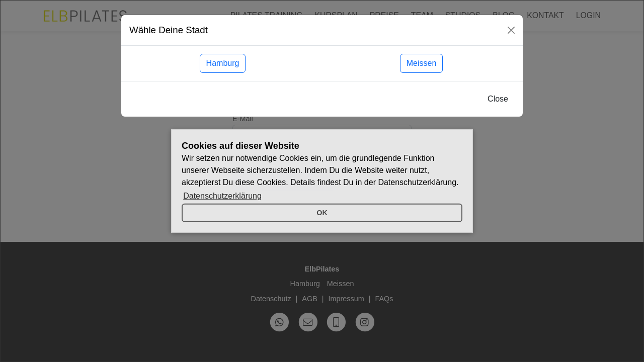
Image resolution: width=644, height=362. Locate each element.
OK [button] (322, 213)
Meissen (422, 63)
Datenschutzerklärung (222, 196)
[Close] (511, 30)
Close (498, 99)
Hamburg (223, 63)
